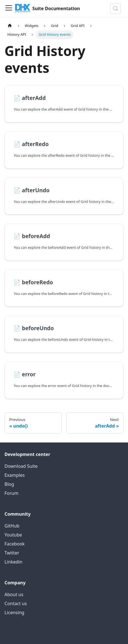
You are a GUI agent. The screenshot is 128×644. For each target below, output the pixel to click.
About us (14, 594)
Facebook (15, 544)
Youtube (13, 535)
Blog (9, 484)
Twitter (12, 553)
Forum (11, 493)
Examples (15, 475)
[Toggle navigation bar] (9, 8)
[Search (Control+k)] (115, 8)
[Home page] (10, 26)
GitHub (12, 526)
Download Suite (21, 466)
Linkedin (13, 562)
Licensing (14, 612)
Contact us (16, 603)
